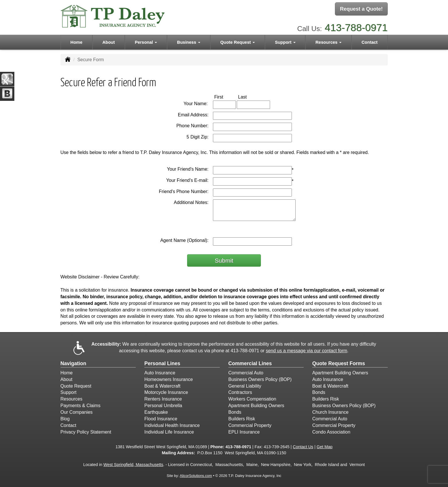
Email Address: (193, 115)
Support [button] (285, 41)
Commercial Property (250, 425)
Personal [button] (146, 41)
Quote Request (76, 386)
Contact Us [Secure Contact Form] (303, 447)
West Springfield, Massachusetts (133, 465)
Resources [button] (328, 41)
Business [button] (189, 41)
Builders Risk (242, 419)
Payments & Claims (81, 406)
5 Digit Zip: (197, 137)
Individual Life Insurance (169, 432)
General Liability (245, 386)
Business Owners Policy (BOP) (260, 379)
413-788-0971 (356, 26)
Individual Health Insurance (172, 425)
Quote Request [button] (237, 41)
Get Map (324, 447)
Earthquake (156, 412)
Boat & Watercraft (162, 386)
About (109, 41)
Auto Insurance (160, 373)
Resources (71, 399)
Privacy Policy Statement (86, 432)
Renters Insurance (163, 399)
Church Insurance (330, 412)
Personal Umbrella (163, 406)
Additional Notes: (191, 202)
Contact (370, 41)
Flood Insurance (161, 419)
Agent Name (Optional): (184, 240)
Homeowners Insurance (169, 379)
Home (76, 41)
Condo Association (331, 432)
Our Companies (77, 412)
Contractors (240, 392)
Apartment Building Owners (256, 406)
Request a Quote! (361, 9)
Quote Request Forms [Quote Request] (339, 363)
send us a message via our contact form (307, 351)
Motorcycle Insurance (166, 392)
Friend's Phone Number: (184, 191)
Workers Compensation (252, 399)
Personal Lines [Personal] (162, 363)
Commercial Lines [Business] (250, 363)
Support (69, 392)
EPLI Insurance (244, 432)
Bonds (235, 412)
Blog (65, 419)
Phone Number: (192, 126)
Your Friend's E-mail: (187, 180)
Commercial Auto (246, 373)
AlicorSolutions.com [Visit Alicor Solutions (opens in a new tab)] (196, 476)
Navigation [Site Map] (73, 363)
